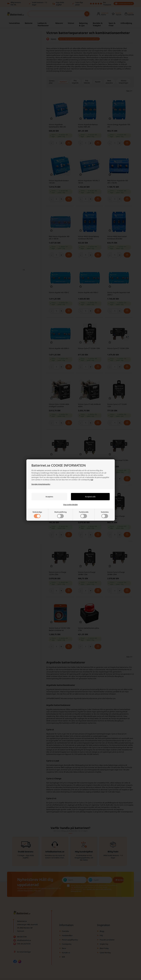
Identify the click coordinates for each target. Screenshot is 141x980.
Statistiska (105, 514)
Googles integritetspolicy (41, 484)
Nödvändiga (37, 514)
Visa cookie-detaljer (70, 505)
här (92, 480)
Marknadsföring (60, 514)
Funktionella (84, 514)
